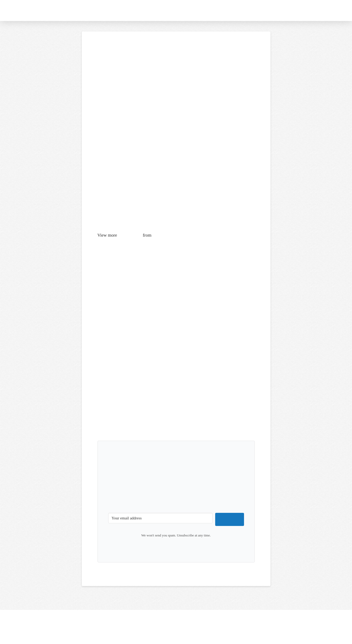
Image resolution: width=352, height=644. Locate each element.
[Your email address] (161, 518)
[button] (328, 10)
